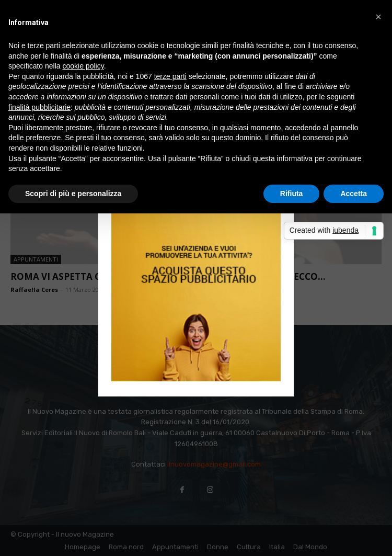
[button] (378, 17)
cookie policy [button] (83, 66)
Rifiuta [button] (292, 194)
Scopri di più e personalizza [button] (73, 194)
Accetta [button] (354, 194)
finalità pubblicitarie (39, 107)
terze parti (170, 76)
